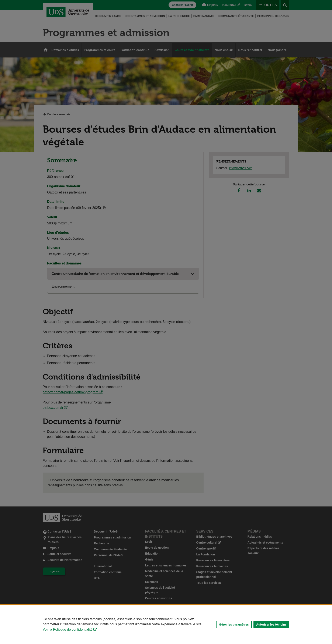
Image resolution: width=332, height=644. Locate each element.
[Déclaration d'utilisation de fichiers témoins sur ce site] (166, 624)
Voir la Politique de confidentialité (68, 629)
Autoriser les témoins (271, 625)
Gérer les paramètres (234, 625)
